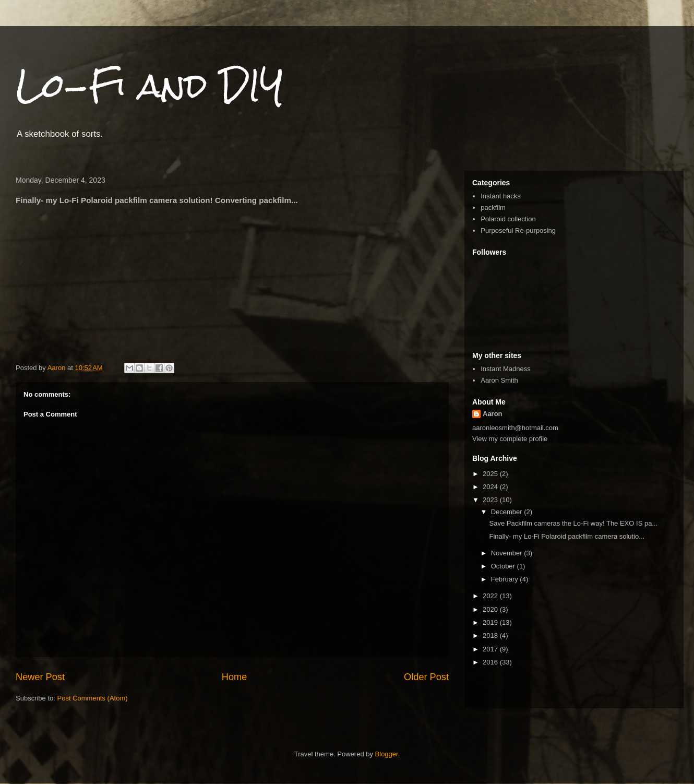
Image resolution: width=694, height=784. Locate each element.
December (508, 512)
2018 (491, 635)
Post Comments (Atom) (93, 698)
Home (235, 677)
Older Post (426, 677)
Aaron (493, 414)
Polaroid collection (508, 219)
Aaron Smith (499, 380)
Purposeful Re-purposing (518, 230)
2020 (491, 609)
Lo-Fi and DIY (150, 85)
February (506, 579)
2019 (491, 622)
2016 (491, 662)
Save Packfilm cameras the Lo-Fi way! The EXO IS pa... (573, 523)
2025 (491, 474)
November (508, 553)
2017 (491, 649)
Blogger (387, 754)
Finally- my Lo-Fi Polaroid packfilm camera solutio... (567, 536)
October (504, 566)
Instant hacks (501, 196)
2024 (491, 487)
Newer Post (40, 677)
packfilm (493, 207)
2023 (491, 500)
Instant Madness (505, 369)
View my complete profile (510, 439)
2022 (491, 596)
